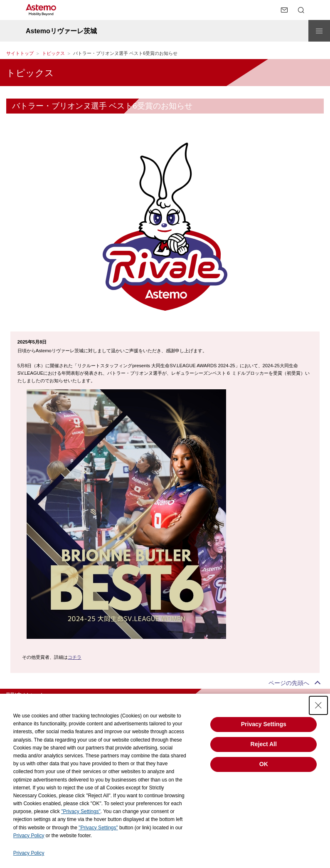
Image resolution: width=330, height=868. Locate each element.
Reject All (264, 744)
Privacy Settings (264, 724)
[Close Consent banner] (318, 705)
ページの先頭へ (289, 683)
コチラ (75, 657)
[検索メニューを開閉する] (301, 10)
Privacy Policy (29, 836)
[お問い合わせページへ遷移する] (284, 10)
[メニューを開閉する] (319, 31)
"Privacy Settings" (81, 811)
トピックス (53, 53)
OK (264, 764)
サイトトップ (20, 53)
